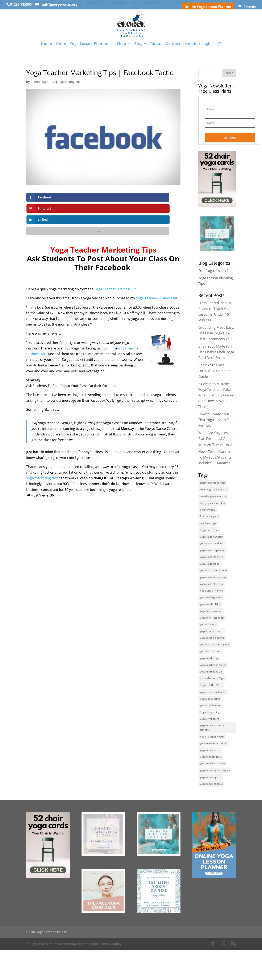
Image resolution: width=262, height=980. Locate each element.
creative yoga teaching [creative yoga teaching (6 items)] (213, 498)
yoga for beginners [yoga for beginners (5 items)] (211, 608)
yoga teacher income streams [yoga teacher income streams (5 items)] (212, 751)
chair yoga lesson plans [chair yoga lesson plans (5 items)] (214, 490)
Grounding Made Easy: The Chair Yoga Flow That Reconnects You (216, 333)
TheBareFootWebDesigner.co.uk (73, 974)
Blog (138, 44)
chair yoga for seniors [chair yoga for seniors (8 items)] (213, 483)
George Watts (40, 82)
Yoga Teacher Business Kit (115, 267)
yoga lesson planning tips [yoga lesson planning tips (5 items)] (215, 660)
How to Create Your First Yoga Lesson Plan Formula (216, 420)
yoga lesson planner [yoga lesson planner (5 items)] (212, 645)
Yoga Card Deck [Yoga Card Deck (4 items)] (209, 535)
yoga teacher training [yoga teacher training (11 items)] (213, 791)
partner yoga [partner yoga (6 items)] (208, 512)
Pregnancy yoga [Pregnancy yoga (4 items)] (209, 520)
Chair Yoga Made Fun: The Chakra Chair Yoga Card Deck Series (216, 352)
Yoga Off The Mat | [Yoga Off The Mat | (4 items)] (211, 704)
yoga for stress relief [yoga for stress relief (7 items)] (212, 630)
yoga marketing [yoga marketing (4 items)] (209, 675)
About (156, 44)
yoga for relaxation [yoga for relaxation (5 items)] (211, 623)
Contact (173, 44)
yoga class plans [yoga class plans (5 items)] (210, 571)
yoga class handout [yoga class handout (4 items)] (211, 542)
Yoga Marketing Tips (67, 82)
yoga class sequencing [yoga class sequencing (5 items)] (213, 586)
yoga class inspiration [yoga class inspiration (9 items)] (213, 557)
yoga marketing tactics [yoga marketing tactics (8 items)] (213, 682)
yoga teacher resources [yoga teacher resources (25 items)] (214, 769)
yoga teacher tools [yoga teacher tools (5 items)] (211, 784)
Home (47, 44)
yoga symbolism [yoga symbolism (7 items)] (209, 741)
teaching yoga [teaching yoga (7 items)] (208, 527)
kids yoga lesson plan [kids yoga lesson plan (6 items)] (212, 505)
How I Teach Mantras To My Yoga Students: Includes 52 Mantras (215, 457)
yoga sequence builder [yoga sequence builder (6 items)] (213, 712)
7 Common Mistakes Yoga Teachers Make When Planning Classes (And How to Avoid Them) (217, 395)
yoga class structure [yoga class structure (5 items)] (212, 594)
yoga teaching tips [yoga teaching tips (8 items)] (211, 806)
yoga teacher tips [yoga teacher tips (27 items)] (210, 776)
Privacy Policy (114, 974)
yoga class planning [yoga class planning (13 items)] (211, 564)
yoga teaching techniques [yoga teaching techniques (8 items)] (215, 799)
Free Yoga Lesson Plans (217, 271)
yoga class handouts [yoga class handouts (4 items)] (212, 549)
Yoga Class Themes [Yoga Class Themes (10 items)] (211, 601)
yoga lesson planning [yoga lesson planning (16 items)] (212, 653)
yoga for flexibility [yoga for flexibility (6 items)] (210, 616)
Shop (122, 44)
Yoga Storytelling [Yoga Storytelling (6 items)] (210, 734)
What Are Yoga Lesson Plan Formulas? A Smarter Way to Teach (216, 438)
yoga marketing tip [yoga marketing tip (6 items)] (211, 690)
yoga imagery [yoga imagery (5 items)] (208, 638)
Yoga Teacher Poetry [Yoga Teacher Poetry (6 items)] (212, 762)
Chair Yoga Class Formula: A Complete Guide (215, 371)
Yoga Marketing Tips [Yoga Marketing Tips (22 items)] (212, 697)
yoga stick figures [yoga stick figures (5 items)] (210, 727)
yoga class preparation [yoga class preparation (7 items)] (213, 579)
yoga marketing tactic (43, 456)
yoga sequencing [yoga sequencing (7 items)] (210, 719)
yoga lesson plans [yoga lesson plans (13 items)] (210, 667)
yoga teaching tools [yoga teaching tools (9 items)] (211, 813)
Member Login (198, 44)
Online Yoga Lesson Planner (208, 7)
